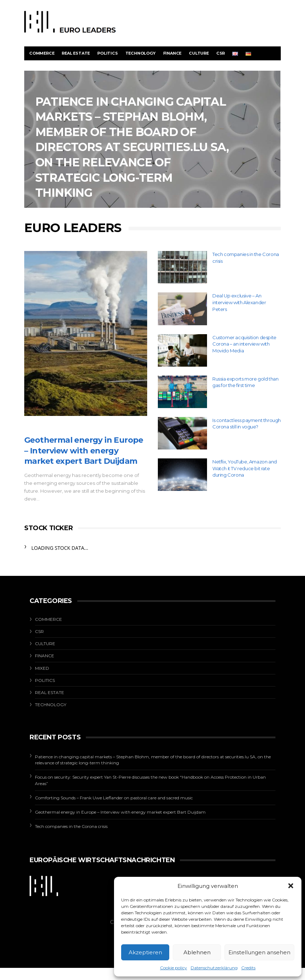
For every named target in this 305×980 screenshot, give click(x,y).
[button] (291, 886)
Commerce (42, 53)
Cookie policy (174, 968)
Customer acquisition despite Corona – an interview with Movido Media (244, 344)
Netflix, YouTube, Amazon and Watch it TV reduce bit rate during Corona (245, 468)
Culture (199, 53)
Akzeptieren (145, 952)
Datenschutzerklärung (214, 968)
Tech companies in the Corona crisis (71, 826)
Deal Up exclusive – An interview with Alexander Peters (239, 302)
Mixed (42, 668)
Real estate (76, 53)
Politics (107, 53)
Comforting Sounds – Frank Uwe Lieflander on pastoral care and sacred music (114, 798)
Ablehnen (197, 952)
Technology (141, 53)
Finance (172, 53)
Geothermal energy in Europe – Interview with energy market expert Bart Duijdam (84, 451)
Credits (248, 968)
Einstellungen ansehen (259, 952)
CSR (221, 53)
